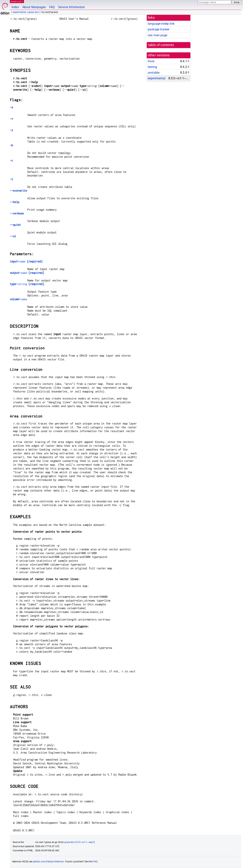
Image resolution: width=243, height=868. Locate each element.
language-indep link (161, 24)
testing (152, 67)
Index (15, 7)
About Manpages (34, 7)
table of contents (161, 45)
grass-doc (34, 12)
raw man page (157, 35)
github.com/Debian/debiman (49, 862)
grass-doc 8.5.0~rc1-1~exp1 (79, 842)
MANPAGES (17, 1)
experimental (20, 12)
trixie (151, 61)
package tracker (159, 29)
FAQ (52, 7)
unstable (154, 73)
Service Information (71, 7)
